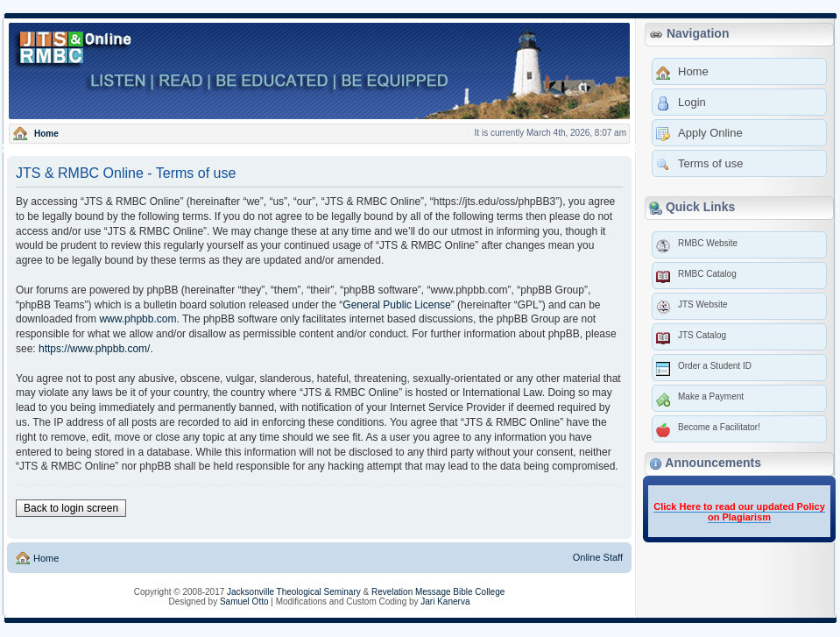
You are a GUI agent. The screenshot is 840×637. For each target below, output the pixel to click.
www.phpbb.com (138, 319)
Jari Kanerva (445, 602)
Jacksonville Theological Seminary (294, 592)
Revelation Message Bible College (438, 592)
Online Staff (598, 557)
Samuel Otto (244, 602)
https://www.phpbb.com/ (94, 349)
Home (45, 558)
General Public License (396, 305)
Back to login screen (71, 508)
